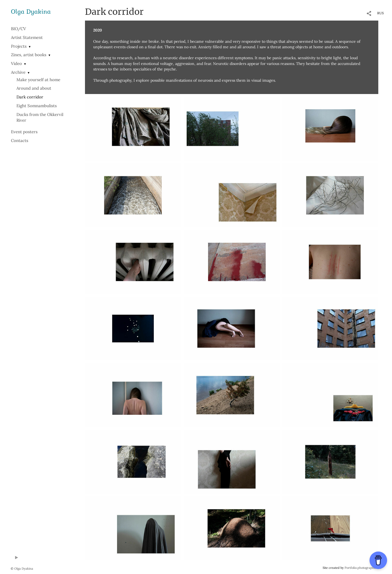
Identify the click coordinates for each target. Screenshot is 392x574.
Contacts (20, 140)
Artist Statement (27, 37)
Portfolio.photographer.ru (363, 568)
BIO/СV (19, 29)
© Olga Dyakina (22, 569)
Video (16, 63)
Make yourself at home (38, 80)
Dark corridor (30, 97)
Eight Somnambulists (37, 106)
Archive (18, 72)
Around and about (34, 88)
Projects (19, 46)
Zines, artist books (29, 55)
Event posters (24, 132)
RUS (380, 13)
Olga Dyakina (31, 11)
